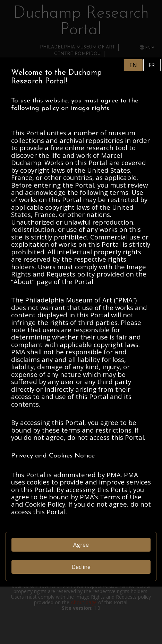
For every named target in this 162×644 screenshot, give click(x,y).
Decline (81, 567)
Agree (81, 545)
